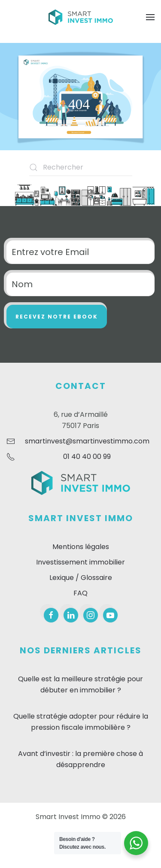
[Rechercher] (81, 167)
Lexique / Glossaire (81, 578)
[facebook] (51, 615)
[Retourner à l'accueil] (81, 17)
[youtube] (110, 615)
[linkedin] (71, 615)
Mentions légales (81, 547)
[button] (150, 17)
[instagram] (91, 615)
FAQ (80, 593)
